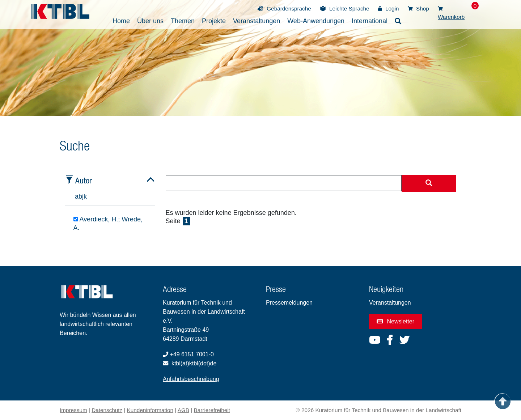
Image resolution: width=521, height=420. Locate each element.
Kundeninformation (150, 410)
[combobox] (284, 183)
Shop (419, 9)
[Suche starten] (429, 183)
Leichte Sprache (350, 9)
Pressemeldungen (289, 303)
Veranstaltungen (390, 303)
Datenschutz (107, 410)
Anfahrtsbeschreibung (191, 379)
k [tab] (85, 196)
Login (389, 9)
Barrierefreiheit (212, 410)
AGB (183, 410)
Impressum (73, 410)
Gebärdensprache (290, 9)
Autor (84, 180)
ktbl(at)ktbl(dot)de (194, 363)
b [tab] (80, 196)
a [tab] (77, 196)
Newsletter (395, 321)
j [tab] (83, 196)
